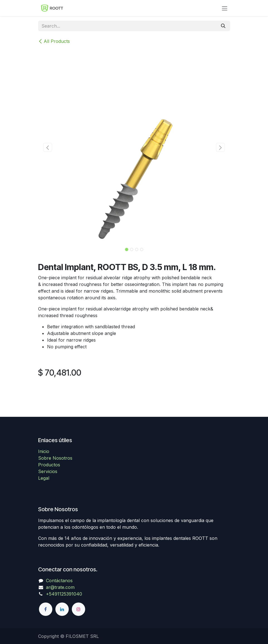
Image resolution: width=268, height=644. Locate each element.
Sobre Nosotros (55, 458)
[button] (48, 147)
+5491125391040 (64, 594)
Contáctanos (59, 581)
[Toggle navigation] (225, 8)
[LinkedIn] (62, 609)
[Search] (223, 26)
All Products (54, 41)
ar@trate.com (60, 587)
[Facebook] (46, 609)
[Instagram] (78, 609)
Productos (49, 465)
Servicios (48, 471)
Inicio (44, 451)
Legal (44, 478)
